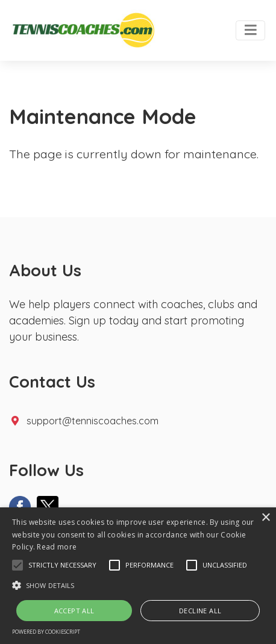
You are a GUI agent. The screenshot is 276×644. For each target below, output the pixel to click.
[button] (17, 565)
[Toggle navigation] (250, 31)
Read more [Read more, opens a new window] (57, 547)
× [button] (265, 518)
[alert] (138, 576)
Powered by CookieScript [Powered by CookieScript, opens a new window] (46, 632)
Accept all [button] (74, 611)
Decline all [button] (200, 611)
